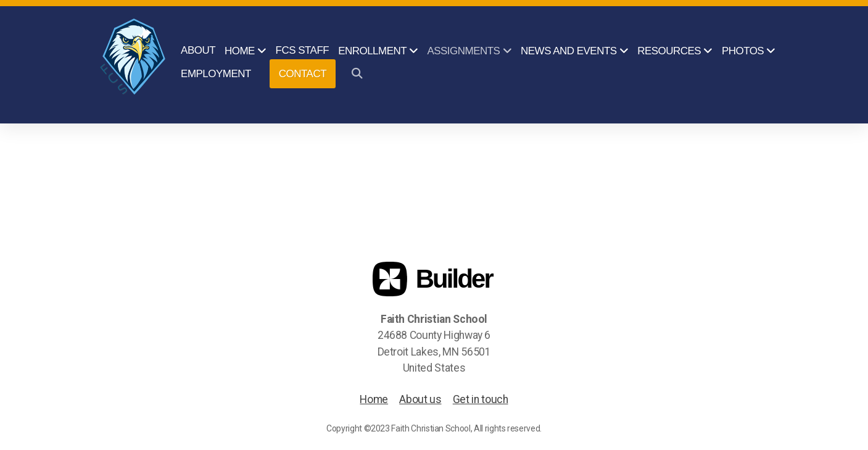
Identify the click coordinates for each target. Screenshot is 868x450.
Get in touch (481, 399)
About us (420, 399)
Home (374, 399)
